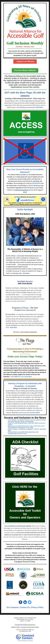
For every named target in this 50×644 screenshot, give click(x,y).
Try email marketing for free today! (25, 641)
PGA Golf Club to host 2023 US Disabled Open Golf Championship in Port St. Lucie (23, 433)
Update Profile (15, 627)
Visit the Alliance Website (25, 70)
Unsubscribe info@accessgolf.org (25, 625)
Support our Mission (25, 61)
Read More (40, 107)
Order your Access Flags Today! (25, 357)
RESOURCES (36, 183)
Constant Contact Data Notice (30, 627)
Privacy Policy (37, 607)
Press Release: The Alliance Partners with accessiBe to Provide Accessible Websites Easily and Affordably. (27, 421)
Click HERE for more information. (21, 377)
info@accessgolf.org (22, 190)
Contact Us (25, 607)
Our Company (13, 607)
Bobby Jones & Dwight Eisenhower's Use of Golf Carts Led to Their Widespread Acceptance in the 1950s (26, 427)
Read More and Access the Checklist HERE (26, 413)
